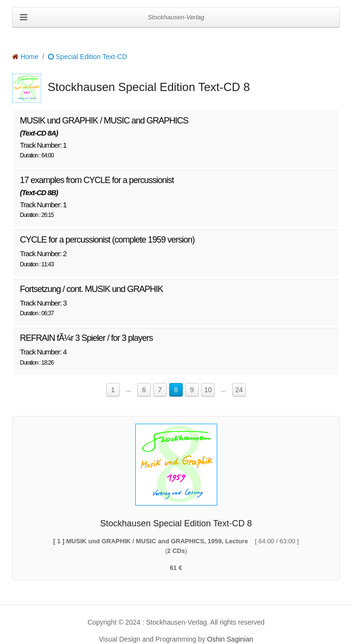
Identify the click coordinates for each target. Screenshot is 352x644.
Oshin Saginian (230, 639)
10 (208, 390)
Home (25, 57)
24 (239, 390)
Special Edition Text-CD (88, 57)
